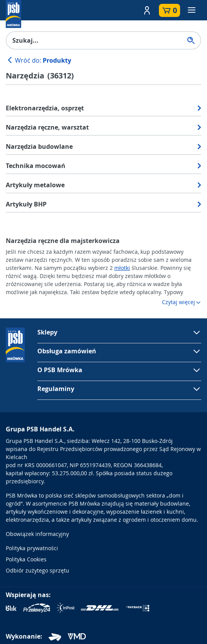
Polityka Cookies (26, 559)
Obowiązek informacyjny (37, 534)
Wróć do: (38, 60)
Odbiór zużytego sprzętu (38, 570)
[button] (147, 10)
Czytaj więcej (182, 302)
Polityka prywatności (32, 548)
